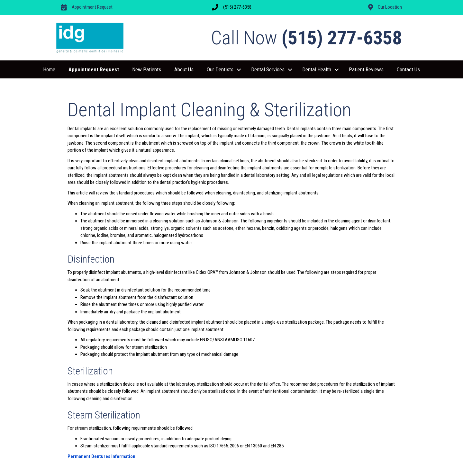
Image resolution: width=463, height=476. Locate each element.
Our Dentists (220, 69)
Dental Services (268, 69)
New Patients (147, 69)
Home (49, 69)
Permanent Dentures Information (101, 456)
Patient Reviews (366, 69)
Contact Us (408, 69)
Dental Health (317, 69)
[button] (239, 70)
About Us (184, 69)
